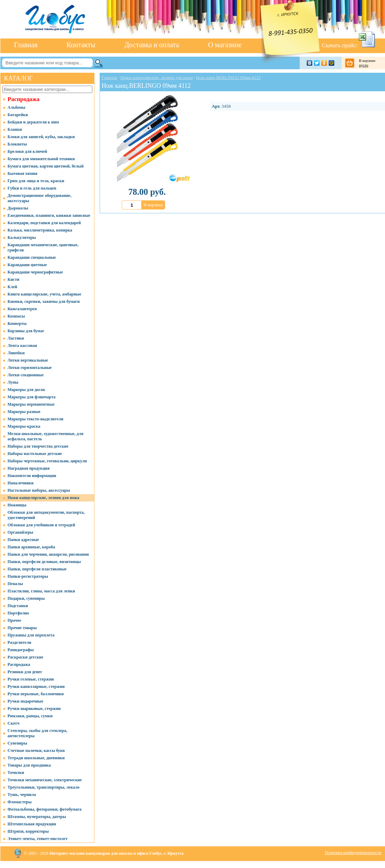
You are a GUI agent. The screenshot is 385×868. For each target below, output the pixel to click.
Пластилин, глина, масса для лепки (41, 591)
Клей (13, 287)
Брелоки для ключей (27, 151)
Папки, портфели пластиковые (37, 569)
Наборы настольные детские (35, 454)
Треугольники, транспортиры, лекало (44, 787)
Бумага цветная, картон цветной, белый (46, 166)
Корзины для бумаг (26, 331)
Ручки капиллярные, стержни (36, 686)
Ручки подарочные (26, 701)
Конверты (17, 323)
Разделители (20, 642)
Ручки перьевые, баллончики (36, 694)
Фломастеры (20, 802)
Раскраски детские (26, 657)
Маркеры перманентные (31, 404)
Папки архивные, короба (31, 547)
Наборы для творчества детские (38, 446)
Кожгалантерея (22, 309)
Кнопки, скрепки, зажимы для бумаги (44, 301)
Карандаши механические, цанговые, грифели (43, 247)
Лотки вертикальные (28, 360)
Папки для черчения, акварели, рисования (48, 554)
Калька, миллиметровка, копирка (40, 230)
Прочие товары (22, 628)
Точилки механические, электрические (45, 780)
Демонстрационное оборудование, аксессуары (40, 198)
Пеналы (15, 584)
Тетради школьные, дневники (36, 758)
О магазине (225, 45)
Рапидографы (21, 650)
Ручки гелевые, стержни (31, 679)
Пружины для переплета (31, 635)
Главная (26, 45)
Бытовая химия (23, 173)
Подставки (18, 606)
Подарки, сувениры (26, 598)
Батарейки (18, 115)
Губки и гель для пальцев (32, 188)
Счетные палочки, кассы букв (36, 750)
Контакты (81, 45)
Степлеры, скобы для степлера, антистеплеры (38, 733)
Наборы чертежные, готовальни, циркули (47, 461)
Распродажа (24, 99)
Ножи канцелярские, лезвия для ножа (44, 498)
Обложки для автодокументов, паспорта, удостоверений (46, 515)
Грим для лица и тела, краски (36, 181)
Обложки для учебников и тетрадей (41, 525)
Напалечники (21, 483)
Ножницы (17, 505)
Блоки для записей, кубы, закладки (41, 137)
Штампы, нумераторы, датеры (37, 817)
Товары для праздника (29, 765)
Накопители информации (32, 476)
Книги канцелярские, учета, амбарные (45, 294)
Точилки (16, 773)
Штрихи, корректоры (28, 831)
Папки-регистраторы (28, 576)
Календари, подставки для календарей (44, 223)
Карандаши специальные (32, 257)
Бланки (15, 129)
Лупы (13, 382)
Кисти (14, 279)
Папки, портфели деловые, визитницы (44, 562)
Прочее (15, 620)
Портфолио (19, 613)
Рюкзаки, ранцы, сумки (30, 716)
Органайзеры (20, 532)
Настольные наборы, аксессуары (39, 490)
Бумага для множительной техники (41, 159)
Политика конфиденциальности (353, 853)
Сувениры (17, 743)
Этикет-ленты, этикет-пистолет (38, 839)
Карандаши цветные (27, 265)
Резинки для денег (25, 672)
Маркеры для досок (27, 390)
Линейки (16, 353)
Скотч (14, 723)
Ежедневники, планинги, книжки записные (49, 215)
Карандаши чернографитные (35, 272)
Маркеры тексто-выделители (36, 419)
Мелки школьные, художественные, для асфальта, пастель (46, 436)
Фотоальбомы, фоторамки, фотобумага (45, 809)
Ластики (16, 338)
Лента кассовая (22, 346)
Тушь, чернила (22, 795)
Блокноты (17, 144)
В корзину (153, 205)
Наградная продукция (29, 468)
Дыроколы (18, 208)
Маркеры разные (24, 412)
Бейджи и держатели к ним (33, 122)
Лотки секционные (26, 375)
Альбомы (17, 107)
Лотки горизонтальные (30, 368)
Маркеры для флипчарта (32, 397)
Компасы (16, 316)
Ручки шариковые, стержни (34, 709)
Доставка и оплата (152, 45)
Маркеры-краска (24, 426)
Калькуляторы (22, 237)
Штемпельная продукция (32, 824)
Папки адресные (23, 540)
